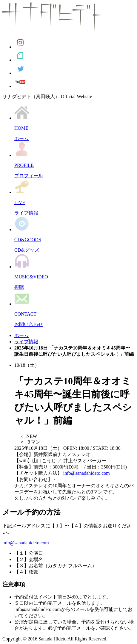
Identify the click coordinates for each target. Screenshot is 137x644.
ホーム (21, 335)
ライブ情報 (26, 342)
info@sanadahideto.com (87, 473)
